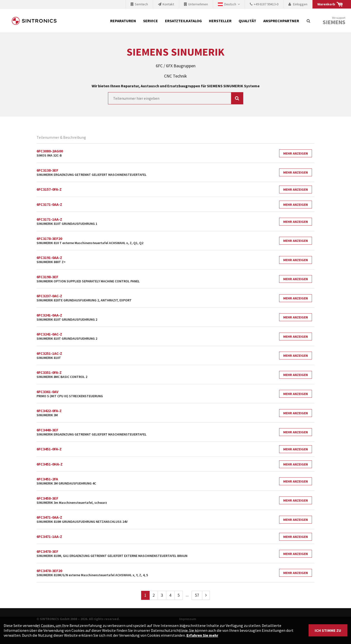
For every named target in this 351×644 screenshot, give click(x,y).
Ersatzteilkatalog (183, 21)
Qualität (247, 21)
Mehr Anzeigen (296, 153)
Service (151, 21)
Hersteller (220, 21)
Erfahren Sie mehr (202, 635)
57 (197, 595)
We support (334, 21)
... (187, 595)
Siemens (334, 22)
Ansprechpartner (281, 21)
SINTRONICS (34, 21)
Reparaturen (123, 21)
